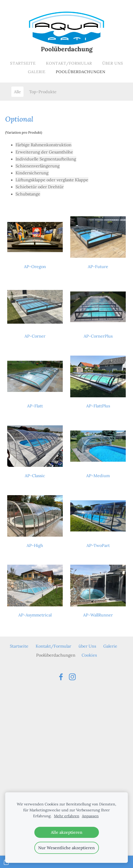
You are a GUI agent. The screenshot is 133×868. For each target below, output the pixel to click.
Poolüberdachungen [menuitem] (81, 72)
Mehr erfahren (67, 816)
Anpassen (90, 816)
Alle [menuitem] (17, 92)
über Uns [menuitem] (113, 63)
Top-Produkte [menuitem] (43, 92)
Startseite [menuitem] (23, 63)
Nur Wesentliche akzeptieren (66, 848)
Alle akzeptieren (67, 832)
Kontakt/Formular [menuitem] (69, 63)
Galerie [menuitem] (37, 72)
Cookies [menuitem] (89, 655)
